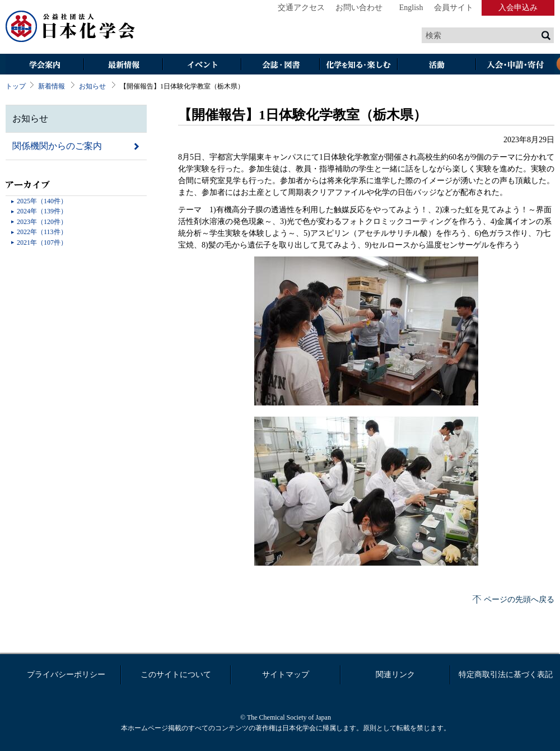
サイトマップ (286, 675)
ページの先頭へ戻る (519, 600)
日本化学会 (71, 27)
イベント (202, 65)
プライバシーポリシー (66, 675)
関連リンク (395, 675)
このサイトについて (176, 675)
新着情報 (52, 86)
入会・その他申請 (515, 65)
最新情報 (123, 65)
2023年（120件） (42, 222)
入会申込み (518, 8)
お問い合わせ (359, 8)
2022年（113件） (42, 232)
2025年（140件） (42, 201)
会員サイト (454, 8)
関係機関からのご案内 (57, 146)
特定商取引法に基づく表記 (506, 675)
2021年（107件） (42, 242)
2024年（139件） (42, 211)
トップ (16, 86)
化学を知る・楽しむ (358, 65)
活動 (437, 65)
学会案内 (45, 65)
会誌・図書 (280, 65)
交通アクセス (301, 8)
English (411, 8)
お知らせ (92, 86)
